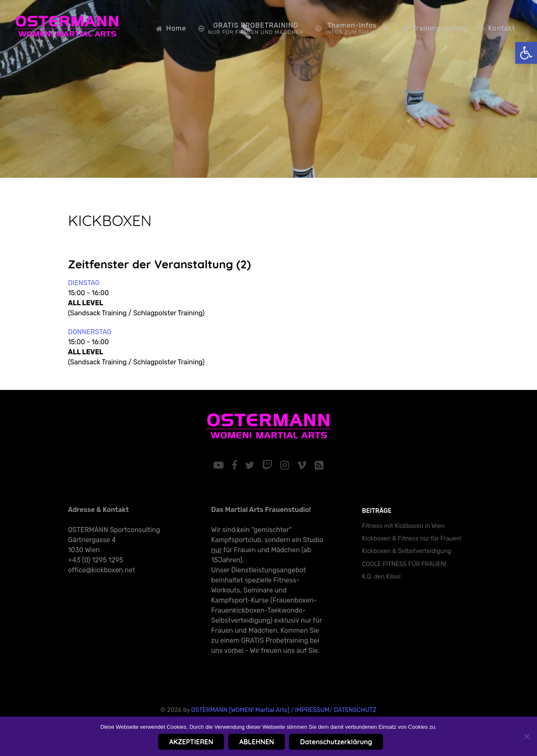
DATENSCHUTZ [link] (355, 710)
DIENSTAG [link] (84, 283)
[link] (526, 53)
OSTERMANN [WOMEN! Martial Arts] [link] (240, 710)
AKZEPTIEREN (191, 742)
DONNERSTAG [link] (90, 332)
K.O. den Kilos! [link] (381, 577)
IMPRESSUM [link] (312, 710)
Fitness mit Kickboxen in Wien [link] (403, 526)
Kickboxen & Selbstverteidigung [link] (407, 551)
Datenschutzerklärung (336, 742)
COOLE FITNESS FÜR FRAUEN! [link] (404, 564)
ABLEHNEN (257, 742)
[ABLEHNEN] (527, 736)
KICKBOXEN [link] (110, 220)
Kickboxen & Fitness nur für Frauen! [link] (412, 539)
